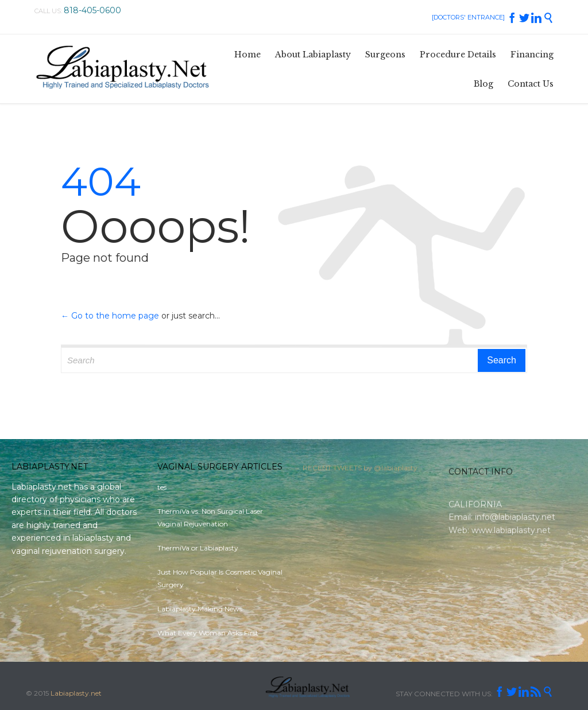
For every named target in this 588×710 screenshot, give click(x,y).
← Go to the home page (110, 316)
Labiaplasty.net (76, 693)
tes (162, 487)
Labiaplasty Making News (200, 609)
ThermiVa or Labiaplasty (198, 548)
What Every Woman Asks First (208, 633)
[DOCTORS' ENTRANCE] (468, 17)
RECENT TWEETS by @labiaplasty (360, 470)
